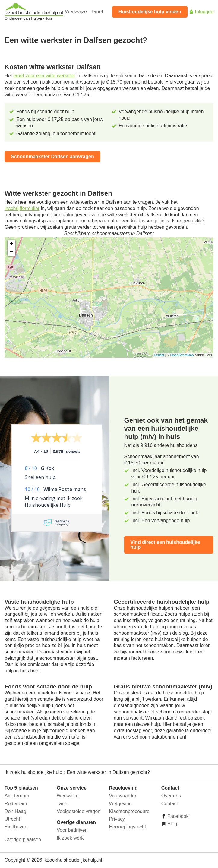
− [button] (12, 252)
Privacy (117, 819)
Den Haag (15, 811)
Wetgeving (120, 804)
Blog (172, 824)
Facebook (177, 816)
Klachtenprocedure (129, 811)
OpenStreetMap (182, 355)
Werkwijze (76, 12)
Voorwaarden (123, 796)
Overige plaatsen (23, 839)
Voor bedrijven (72, 830)
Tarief (97, 12)
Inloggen (201, 12)
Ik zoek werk (70, 838)
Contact (170, 804)
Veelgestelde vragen (79, 811)
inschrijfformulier (22, 208)
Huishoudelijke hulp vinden (150, 12)
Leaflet (159, 355)
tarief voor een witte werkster (44, 76)
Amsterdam (17, 796)
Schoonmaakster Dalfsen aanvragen (52, 156)
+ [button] (12, 244)
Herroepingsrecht (128, 827)
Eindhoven (16, 827)
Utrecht (12, 819)
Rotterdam (16, 804)
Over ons (171, 796)
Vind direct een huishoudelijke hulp (165, 545)
